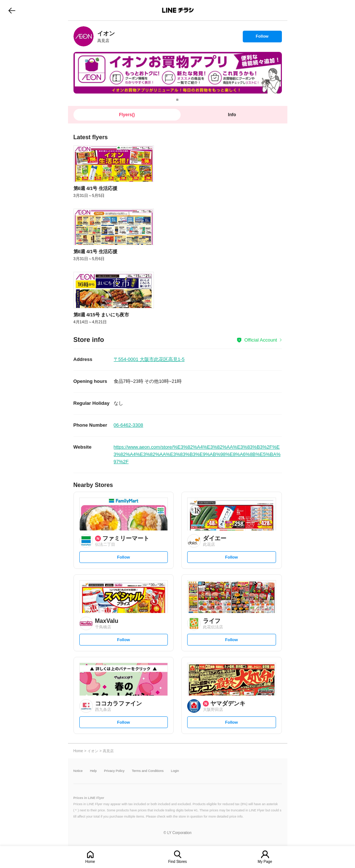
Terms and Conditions (148, 771)
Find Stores (177, 862)
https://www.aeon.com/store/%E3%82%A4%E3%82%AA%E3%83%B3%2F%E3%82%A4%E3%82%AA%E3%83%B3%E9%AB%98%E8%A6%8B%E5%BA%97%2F (197, 454)
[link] (84, 36)
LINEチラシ (178, 10)
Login (175, 771)
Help (93, 771)
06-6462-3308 (129, 425)
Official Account (260, 340)
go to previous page (12, 10)
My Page (265, 862)
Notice (78, 771)
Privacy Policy (114, 771)
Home (90, 862)
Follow (262, 38)
